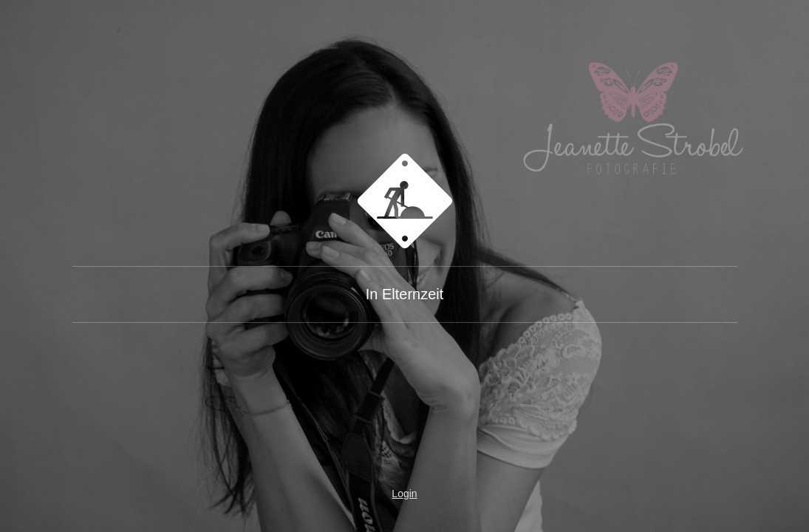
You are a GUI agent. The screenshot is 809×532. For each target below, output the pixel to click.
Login (404, 494)
